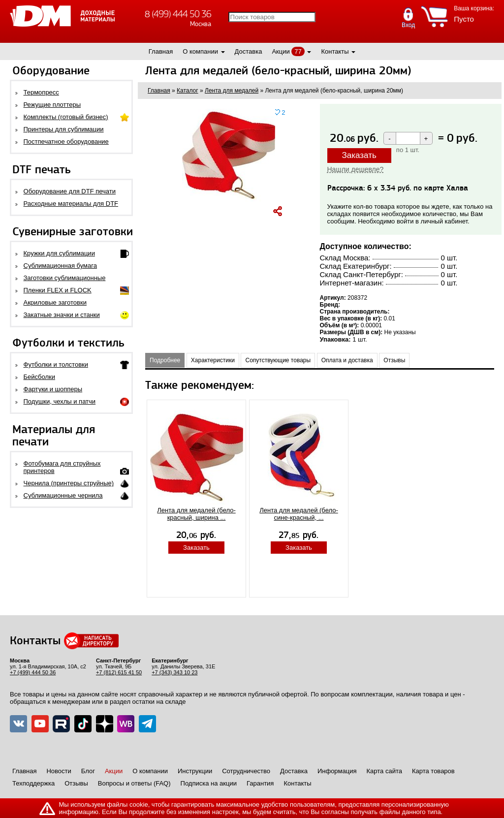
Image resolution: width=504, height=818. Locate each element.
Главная (161, 51)
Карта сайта (384, 771)
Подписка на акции (209, 783)
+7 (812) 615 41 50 (119, 672)
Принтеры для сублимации (64, 129)
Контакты (335, 51)
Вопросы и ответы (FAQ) (134, 783)
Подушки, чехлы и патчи (60, 401)
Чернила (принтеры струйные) (69, 483)
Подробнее (165, 360)
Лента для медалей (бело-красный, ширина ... (196, 514)
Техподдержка (33, 783)
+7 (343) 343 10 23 (174, 672)
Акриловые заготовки (55, 302)
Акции (281, 51)
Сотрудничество (246, 771)
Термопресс (41, 92)
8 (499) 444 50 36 (178, 14)
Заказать (359, 155)
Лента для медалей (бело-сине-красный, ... (299, 514)
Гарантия (260, 783)
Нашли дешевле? (356, 169)
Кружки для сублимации (59, 253)
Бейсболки (39, 377)
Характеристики (213, 360)
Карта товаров (433, 771)
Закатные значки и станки (62, 315)
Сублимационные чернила (63, 495)
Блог (88, 771)
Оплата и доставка (347, 360)
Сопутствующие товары (278, 360)
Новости (59, 771)
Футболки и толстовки (56, 364)
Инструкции (195, 771)
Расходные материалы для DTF (71, 204)
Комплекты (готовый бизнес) (66, 117)
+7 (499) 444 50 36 (33, 672)
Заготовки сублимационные (65, 278)
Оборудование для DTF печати (70, 191)
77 (298, 51)
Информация (337, 771)
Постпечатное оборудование (66, 142)
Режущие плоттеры (52, 105)
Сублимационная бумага (60, 266)
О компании (200, 51)
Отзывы (394, 360)
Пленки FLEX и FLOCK (58, 290)
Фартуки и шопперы (53, 389)
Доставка (249, 51)
